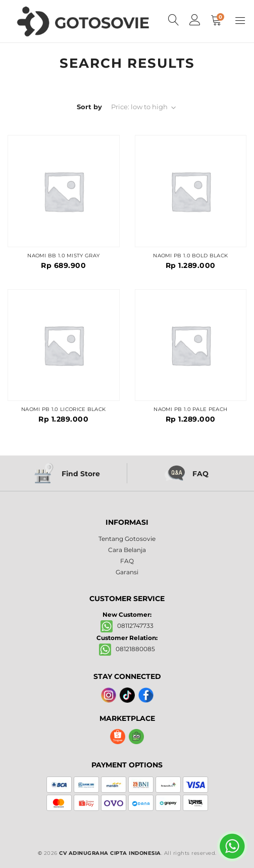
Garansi (127, 572)
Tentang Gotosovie (127, 539)
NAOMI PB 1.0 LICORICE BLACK (63, 409)
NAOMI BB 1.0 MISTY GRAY (63, 256)
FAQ (127, 561)
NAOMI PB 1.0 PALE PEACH (190, 409)
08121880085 (127, 649)
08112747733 (127, 626)
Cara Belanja (127, 550)
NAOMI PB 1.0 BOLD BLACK (190, 256)
